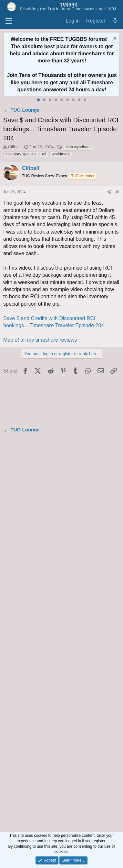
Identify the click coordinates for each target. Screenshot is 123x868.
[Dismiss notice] (114, 39)
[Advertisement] (61, 633)
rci (44, 154)
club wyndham (78, 147)
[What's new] (115, 21)
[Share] (109, 192)
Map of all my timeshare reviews (40, 340)
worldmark (61, 154)
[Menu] (9, 21)
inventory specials (21, 154)
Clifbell (14, 147)
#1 (118, 192)
